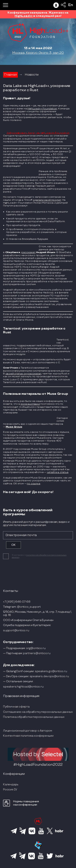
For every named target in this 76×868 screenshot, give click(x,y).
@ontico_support (29, 607)
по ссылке (33, 484)
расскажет (28, 252)
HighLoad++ (24, 16)
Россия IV (10, 789)
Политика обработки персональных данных (34, 717)
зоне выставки (30, 404)
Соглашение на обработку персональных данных (38, 712)
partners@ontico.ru (37, 653)
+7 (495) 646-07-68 (17, 602)
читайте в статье (58, 472)
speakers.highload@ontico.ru (23, 687)
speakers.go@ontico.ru (51, 671)
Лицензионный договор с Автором (28, 731)
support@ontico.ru (16, 630)
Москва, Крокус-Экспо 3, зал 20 (38, 53)
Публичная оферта (16, 707)
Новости (32, 75)
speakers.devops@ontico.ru (49, 676)
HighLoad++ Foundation (42, 109)
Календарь (11, 784)
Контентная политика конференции (28, 736)
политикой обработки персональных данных (39, 556)
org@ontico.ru (36, 648)
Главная (10, 75)
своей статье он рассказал (23, 374)
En (71, 5)
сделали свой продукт (47, 200)
